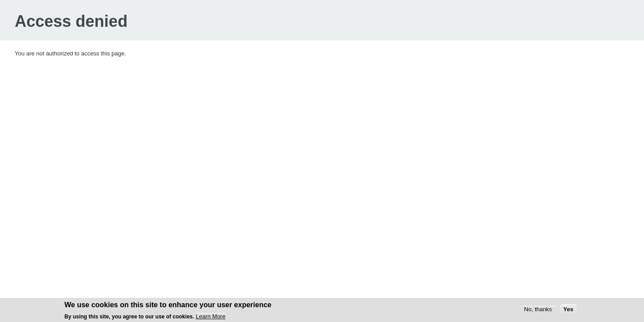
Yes (568, 310)
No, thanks (538, 310)
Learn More (211, 318)
